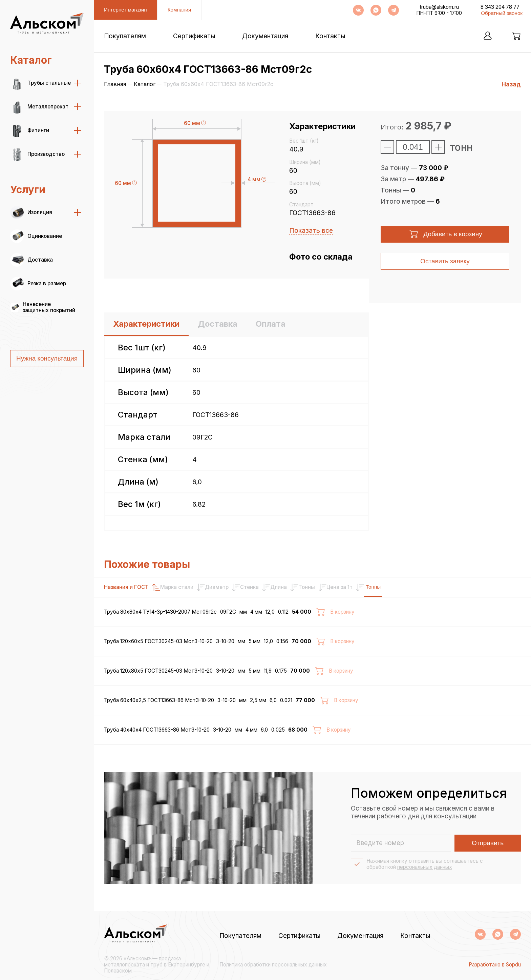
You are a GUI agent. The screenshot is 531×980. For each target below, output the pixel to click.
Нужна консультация (47, 358)
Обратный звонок (502, 13)
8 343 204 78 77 (500, 7)
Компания (179, 10)
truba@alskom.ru (439, 7)
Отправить (488, 843)
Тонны (494, 587)
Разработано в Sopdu (495, 965)
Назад (511, 84)
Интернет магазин (125, 10)
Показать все (311, 231)
